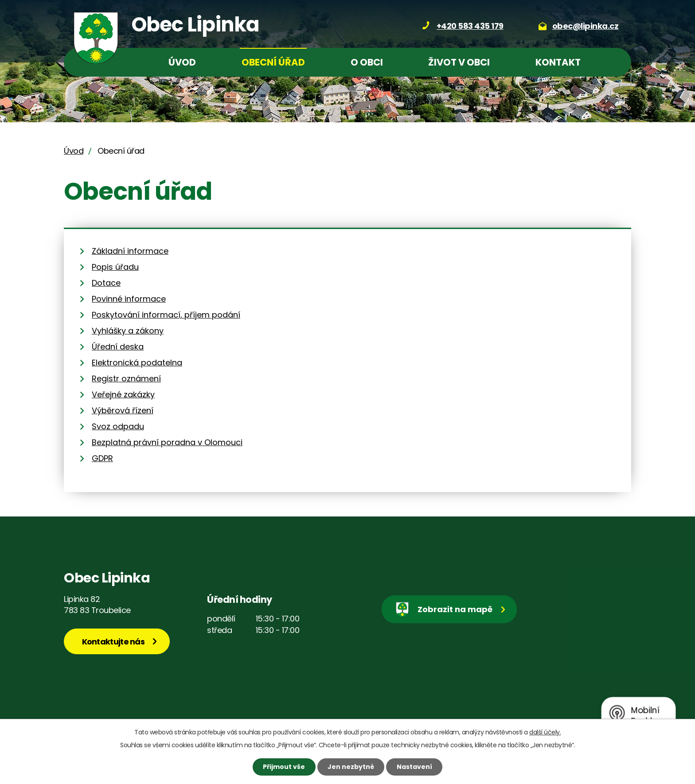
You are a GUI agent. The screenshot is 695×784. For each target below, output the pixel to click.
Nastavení (414, 767)
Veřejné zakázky (123, 394)
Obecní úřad (273, 62)
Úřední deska (118, 347)
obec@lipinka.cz (586, 26)
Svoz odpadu (118, 426)
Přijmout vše (284, 767)
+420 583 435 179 (470, 26)
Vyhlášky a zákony (128, 331)
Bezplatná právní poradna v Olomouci (167, 442)
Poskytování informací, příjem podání (166, 315)
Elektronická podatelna (137, 363)
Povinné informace (129, 299)
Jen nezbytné (351, 767)
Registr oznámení (126, 378)
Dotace (106, 283)
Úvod (182, 62)
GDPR (102, 458)
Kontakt (558, 62)
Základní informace (130, 251)
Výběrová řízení (123, 410)
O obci (367, 62)
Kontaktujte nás (113, 642)
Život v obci (459, 62)
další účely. (545, 732)
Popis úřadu (115, 267)
